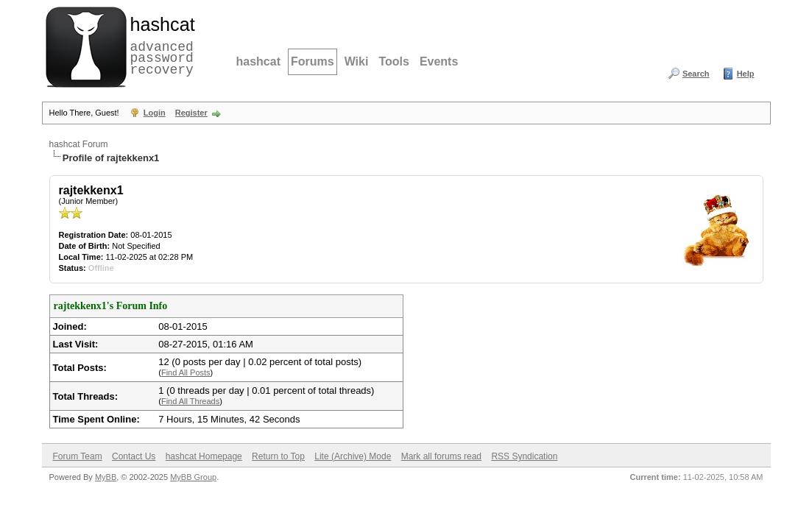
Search (696, 74)
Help (746, 74)
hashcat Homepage (204, 456)
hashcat (258, 61)
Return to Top (278, 456)
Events (439, 61)
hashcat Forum (79, 144)
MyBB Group (193, 477)
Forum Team (78, 456)
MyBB (106, 477)
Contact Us (134, 456)
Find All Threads (190, 401)
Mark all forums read (441, 456)
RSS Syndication (524, 456)
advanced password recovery (160, 45)
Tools (393, 61)
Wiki (357, 61)
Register (191, 113)
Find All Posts (186, 372)
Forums (313, 61)
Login (155, 113)
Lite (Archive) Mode (353, 456)
